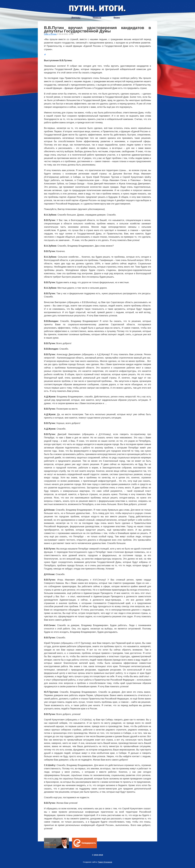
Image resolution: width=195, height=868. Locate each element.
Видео (117, 18)
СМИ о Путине (50, 34)
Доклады (76, 18)
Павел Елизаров (105, 862)
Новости (97, 18)
